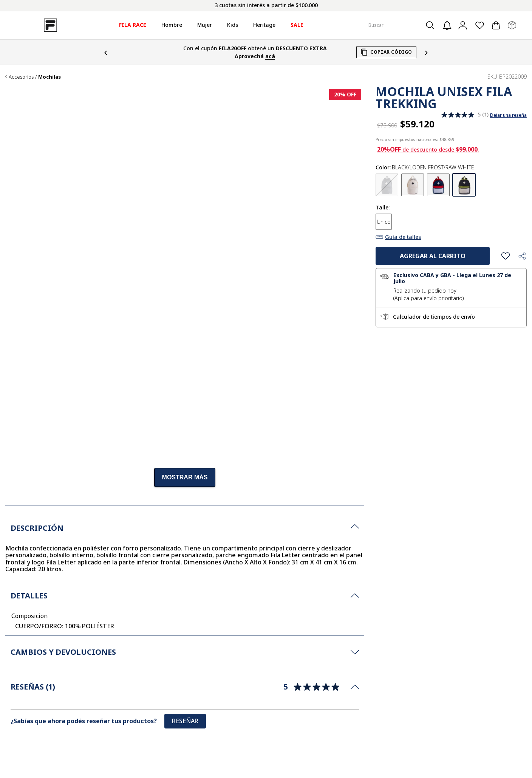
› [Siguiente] (426, 52)
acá (270, 56)
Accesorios (21, 77)
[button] (387, 186)
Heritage (264, 25)
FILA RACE (133, 25)
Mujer (205, 25)
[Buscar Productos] (432, 25)
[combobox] (403, 25)
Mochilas (49, 77)
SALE (297, 25)
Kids (233, 25)
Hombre (172, 25)
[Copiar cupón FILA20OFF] (386, 52)
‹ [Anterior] (106, 52)
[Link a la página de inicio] (6, 77)
